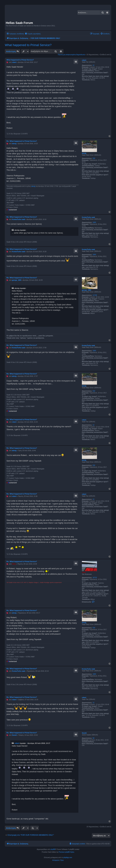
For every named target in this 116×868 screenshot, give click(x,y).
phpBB (53, 849)
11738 (95, 295)
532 (94, 158)
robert (84, 60)
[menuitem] (33, 34)
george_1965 (86, 290)
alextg (84, 153)
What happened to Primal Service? (28, 45)
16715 (95, 578)
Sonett (84, 733)
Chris (84, 572)
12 (93, 65)
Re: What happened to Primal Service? (22, 141)
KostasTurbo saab (88, 217)
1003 (94, 222)
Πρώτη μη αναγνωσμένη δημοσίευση (71, 55)
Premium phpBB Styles (67, 852)
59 (93, 738)
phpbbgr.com (68, 858)
